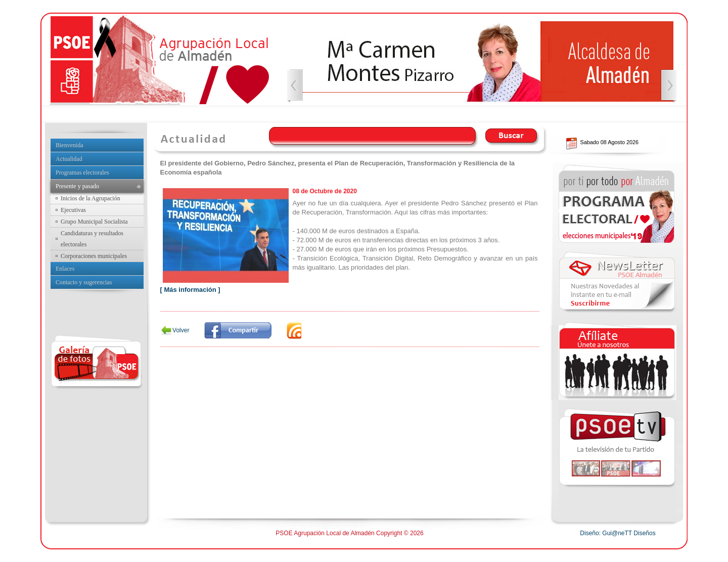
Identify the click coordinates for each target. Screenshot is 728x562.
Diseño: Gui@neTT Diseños (618, 533)
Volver (181, 330)
